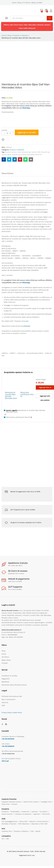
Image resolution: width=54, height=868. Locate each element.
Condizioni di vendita (9, 676)
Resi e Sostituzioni (8, 699)
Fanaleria (5, 812)
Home (14, 3)
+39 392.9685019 (8, 746)
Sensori (15, 804)
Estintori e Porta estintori (39, 821)
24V (8, 839)
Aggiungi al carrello (27, 132)
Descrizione (7, 173)
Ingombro (37, 814)
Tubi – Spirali (35, 831)
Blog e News (6, 660)
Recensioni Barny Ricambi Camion (14, 685)
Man (26, 25)
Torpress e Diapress (17, 150)
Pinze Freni (6, 804)
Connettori (43, 812)
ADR (26, 28)
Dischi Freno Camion (31, 802)
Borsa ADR (23, 821)
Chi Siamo (26, 3)
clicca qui (5, 761)
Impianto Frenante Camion (12, 802)
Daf (12, 25)
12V (3, 839)
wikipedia (27, 326)
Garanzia (5, 702)
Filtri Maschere (24, 824)
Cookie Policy (17, 713)
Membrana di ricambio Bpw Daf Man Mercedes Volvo (11, 395)
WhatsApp (26, 108)
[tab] (9, 174)
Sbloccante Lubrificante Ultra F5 (27, 394)
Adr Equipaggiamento (9, 821)
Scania (47, 25)
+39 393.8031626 (8, 739)
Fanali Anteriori (7, 814)
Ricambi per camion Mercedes (23, 155)
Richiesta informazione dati (12, 696)
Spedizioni (5, 682)
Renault (40, 25)
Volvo (21, 28)
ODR (3, 705)
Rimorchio (46, 814)
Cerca (50, 18)
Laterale (34, 812)
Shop (20, 3)
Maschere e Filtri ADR (39, 824)
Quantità (4, 130)
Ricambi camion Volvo (13, 152)
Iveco (21, 25)
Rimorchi (32, 28)
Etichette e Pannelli (9, 824)
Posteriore (25, 812)
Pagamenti (5, 679)
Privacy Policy (7, 713)
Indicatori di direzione (23, 814)
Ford (16, 25)
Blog (33, 3)
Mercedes (32, 25)
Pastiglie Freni (46, 802)
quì (27, 321)
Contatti (39, 3)
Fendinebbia (15, 812)
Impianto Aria (7, 831)
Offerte (6, 25)
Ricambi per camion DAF (31, 152)
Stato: (4, 98)
